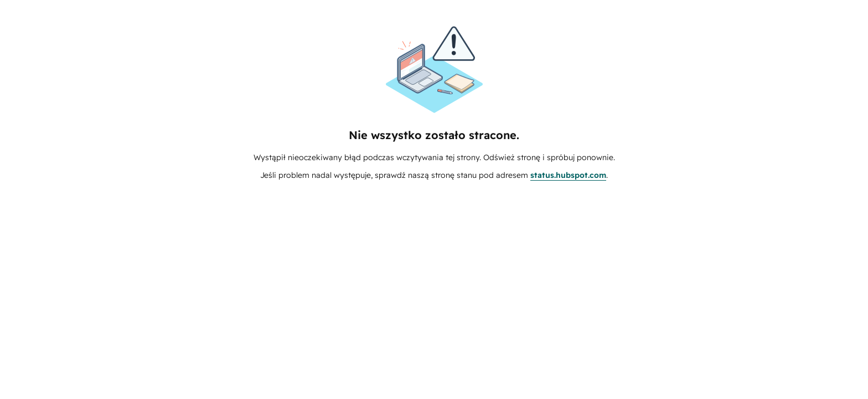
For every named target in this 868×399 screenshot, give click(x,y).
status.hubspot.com (568, 175)
